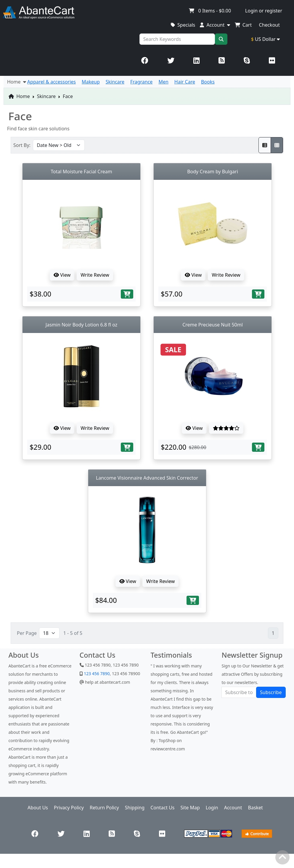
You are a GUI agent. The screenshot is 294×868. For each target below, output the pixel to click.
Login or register (264, 11)
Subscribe (271, 692)
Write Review (95, 275)
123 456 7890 (96, 674)
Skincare (46, 96)
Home (19, 96)
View (62, 275)
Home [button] (17, 82)
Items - (210, 11)
